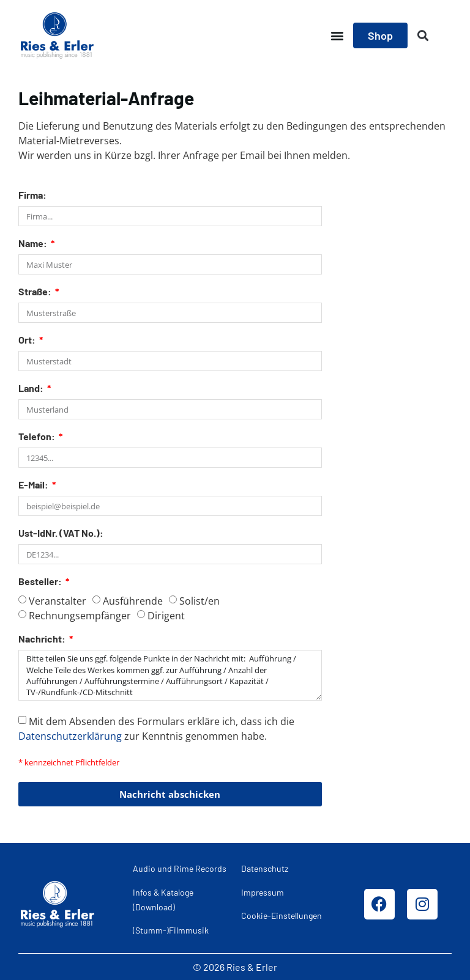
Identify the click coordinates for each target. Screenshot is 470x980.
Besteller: (41, 582)
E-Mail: (34, 485)
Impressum (263, 892)
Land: (32, 389)
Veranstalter (58, 601)
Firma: (32, 195)
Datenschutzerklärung (70, 736)
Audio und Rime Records (180, 868)
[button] (337, 36)
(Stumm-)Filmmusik (171, 930)
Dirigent (166, 616)
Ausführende (133, 601)
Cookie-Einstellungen (282, 916)
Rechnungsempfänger (80, 616)
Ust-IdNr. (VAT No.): (61, 533)
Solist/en (200, 601)
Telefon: (38, 437)
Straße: (36, 292)
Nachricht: (43, 639)
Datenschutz (265, 868)
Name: (34, 244)
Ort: (28, 340)
